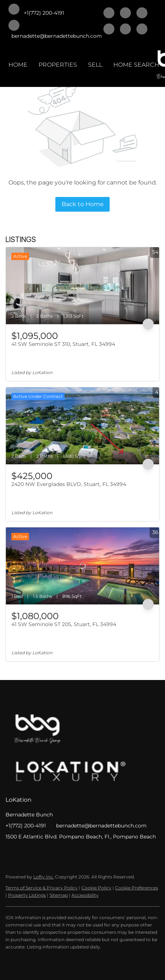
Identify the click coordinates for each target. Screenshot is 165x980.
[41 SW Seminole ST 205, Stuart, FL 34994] (82, 566)
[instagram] (125, 30)
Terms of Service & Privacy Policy (42, 888)
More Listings (142, 240)
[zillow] (109, 30)
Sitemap (59, 895)
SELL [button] (95, 65)
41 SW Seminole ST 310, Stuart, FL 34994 (63, 344)
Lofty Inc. (44, 877)
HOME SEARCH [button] (136, 65)
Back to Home (83, 204)
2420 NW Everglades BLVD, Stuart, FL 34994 (69, 484)
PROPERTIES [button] (58, 65)
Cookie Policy (96, 888)
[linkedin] (125, 14)
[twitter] (142, 14)
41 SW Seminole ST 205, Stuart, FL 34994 (64, 624)
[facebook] (109, 14)
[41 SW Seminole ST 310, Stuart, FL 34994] (82, 286)
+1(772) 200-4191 (26, 826)
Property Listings (27, 895)
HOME (18, 65)
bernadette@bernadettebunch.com (101, 826)
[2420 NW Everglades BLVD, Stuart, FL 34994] (82, 426)
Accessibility (85, 895)
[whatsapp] (142, 30)
